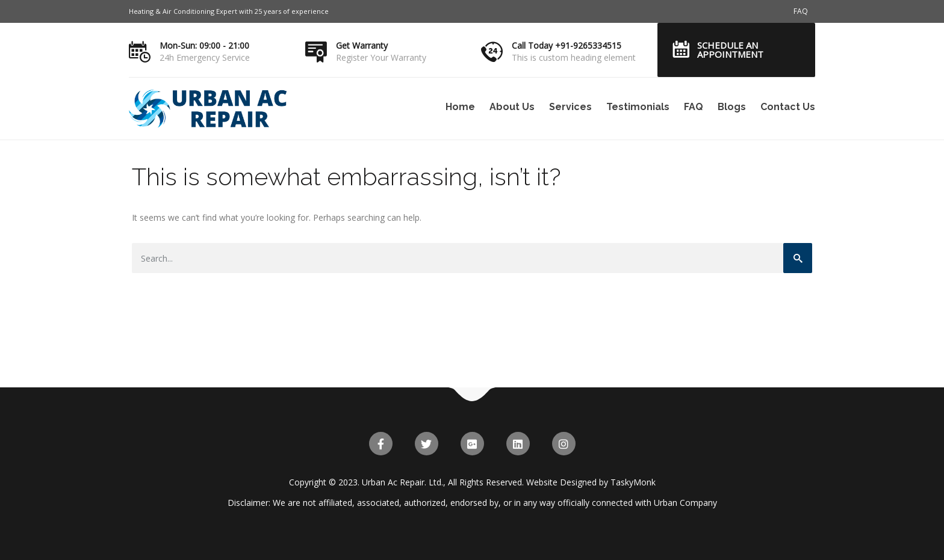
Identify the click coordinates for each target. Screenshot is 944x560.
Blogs (732, 107)
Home (460, 107)
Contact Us (788, 107)
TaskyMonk (633, 482)
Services (570, 107)
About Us (512, 107)
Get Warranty (362, 45)
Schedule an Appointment (730, 50)
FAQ (801, 11)
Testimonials (638, 107)
